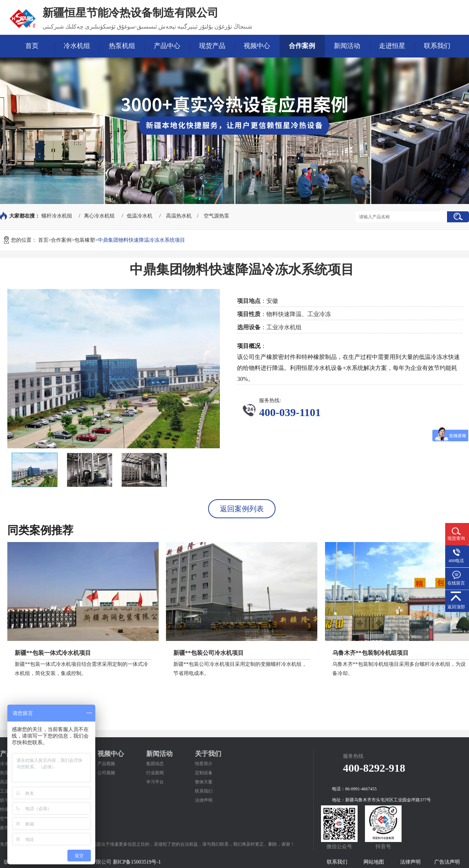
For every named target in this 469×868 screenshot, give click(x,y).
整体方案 (204, 782)
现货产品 (212, 46)
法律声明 (204, 800)
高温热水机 (179, 216)
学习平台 (155, 782)
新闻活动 (347, 46)
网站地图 (374, 862)
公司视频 (106, 773)
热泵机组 (122, 46)
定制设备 (204, 773)
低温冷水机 (140, 216)
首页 (32, 46)
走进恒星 (392, 46)
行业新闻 (155, 773)
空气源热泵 (217, 216)
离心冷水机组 (99, 216)
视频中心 (257, 46)
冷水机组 (77, 46)
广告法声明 (447, 862)
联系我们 (437, 46)
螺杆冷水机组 (57, 216)
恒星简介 (204, 764)
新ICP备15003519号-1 (137, 862)
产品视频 (106, 764)
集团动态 (155, 764)
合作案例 (302, 46)
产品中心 (167, 46)
